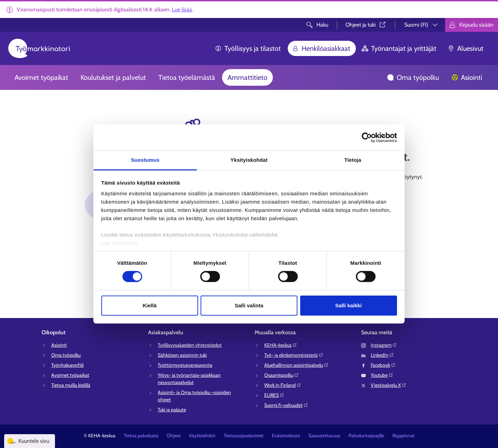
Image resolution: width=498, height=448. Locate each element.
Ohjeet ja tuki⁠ (366, 25)
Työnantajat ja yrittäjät (399, 48)
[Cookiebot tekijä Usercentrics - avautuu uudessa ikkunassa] (367, 137)
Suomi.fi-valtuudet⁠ (286, 405)
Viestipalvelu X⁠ (389, 385)
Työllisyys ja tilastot (248, 48)
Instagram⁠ (384, 345)
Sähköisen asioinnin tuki (182, 355)
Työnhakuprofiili (67, 365)
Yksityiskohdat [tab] (249, 160)
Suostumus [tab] (145, 160)
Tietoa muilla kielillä (71, 385)
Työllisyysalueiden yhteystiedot (190, 345)
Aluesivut (465, 48)
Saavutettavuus (324, 436)
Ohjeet (174, 436)
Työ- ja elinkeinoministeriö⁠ (294, 355)
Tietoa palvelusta (141, 436)
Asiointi (467, 77)
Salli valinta (249, 305)
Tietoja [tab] (353, 160)
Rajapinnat (404, 436)
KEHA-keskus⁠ (281, 345)
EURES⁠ (274, 395)
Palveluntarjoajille (366, 436)
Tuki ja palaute (172, 410)
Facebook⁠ (383, 365)
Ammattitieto (247, 77)
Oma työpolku (413, 77)
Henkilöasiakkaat (321, 48)
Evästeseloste (286, 436)
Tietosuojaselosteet (244, 436)
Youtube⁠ (382, 375)
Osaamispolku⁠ (282, 375)
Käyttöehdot (202, 436)
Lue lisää (182, 10)
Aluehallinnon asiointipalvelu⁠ (296, 365)
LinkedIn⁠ (382, 355)
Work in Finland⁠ (283, 385)
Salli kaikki (348, 305)
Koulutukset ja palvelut (113, 77)
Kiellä (149, 305)
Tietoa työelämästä (187, 77)
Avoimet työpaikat (41, 77)
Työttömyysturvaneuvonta (185, 365)
